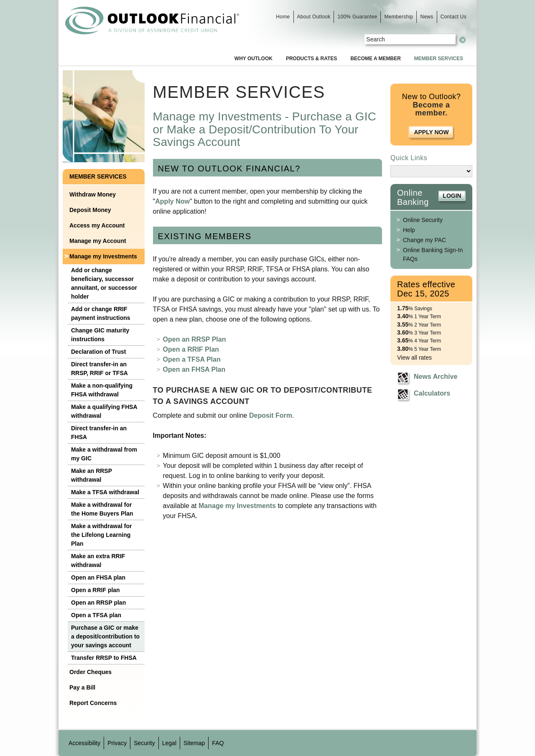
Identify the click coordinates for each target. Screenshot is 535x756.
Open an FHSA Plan (194, 369)
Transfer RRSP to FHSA (104, 658)
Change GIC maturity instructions (100, 335)
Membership (399, 17)
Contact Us (453, 17)
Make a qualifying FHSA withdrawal (104, 411)
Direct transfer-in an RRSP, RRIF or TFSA (99, 369)
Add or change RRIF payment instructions (101, 313)
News (427, 17)
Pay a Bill (82, 687)
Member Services (439, 59)
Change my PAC (424, 240)
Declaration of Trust (98, 352)
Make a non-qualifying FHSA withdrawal (102, 390)
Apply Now (172, 201)
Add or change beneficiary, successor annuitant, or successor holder (104, 283)
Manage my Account (98, 241)
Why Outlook (253, 59)
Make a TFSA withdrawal (105, 492)
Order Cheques (90, 672)
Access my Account (97, 225)
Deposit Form (271, 415)
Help (409, 230)
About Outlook (314, 17)
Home (283, 17)
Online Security (423, 220)
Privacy (117, 743)
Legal (169, 743)
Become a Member (375, 59)
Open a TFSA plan (96, 615)
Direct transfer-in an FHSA (99, 433)
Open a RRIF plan (96, 590)
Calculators (432, 393)
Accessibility (84, 743)
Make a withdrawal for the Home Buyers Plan (102, 509)
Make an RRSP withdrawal (92, 475)
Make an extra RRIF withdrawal (98, 561)
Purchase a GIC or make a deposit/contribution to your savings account (105, 636)
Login (452, 196)
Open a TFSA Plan (192, 359)
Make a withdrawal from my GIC (104, 454)
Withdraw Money (93, 194)
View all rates (414, 358)
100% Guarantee (357, 17)
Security (144, 743)
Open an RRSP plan (98, 603)
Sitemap (194, 743)
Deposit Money (90, 210)
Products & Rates (311, 59)
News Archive (436, 377)
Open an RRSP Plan (195, 339)
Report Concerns (93, 703)
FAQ (218, 743)
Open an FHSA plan (98, 577)
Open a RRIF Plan (191, 349)
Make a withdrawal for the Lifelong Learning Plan (101, 535)
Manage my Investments (103, 256)
